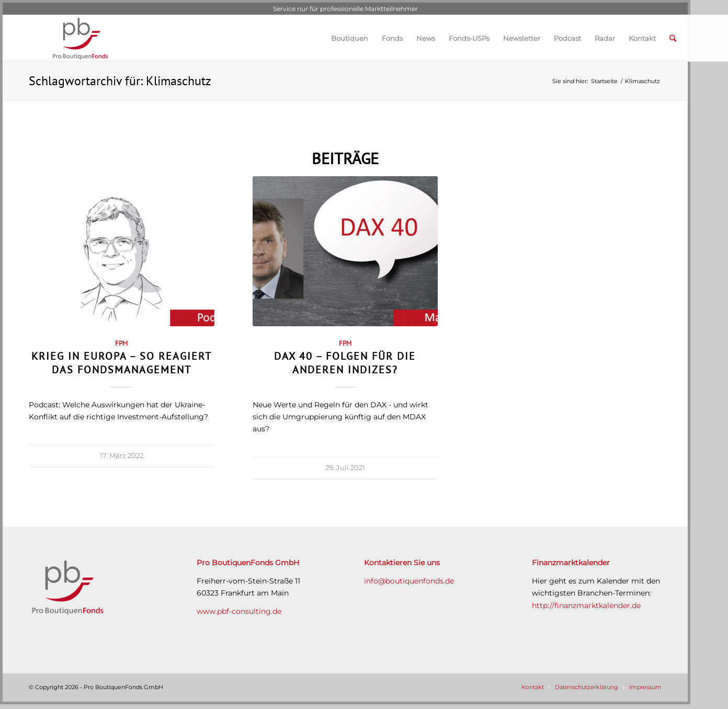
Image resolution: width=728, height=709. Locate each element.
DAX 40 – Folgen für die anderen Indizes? (345, 362)
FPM (121, 343)
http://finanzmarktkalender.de (586, 605)
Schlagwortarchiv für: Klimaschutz (120, 81)
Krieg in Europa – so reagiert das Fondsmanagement (122, 362)
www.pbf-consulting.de (239, 611)
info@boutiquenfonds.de (409, 581)
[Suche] (673, 38)
